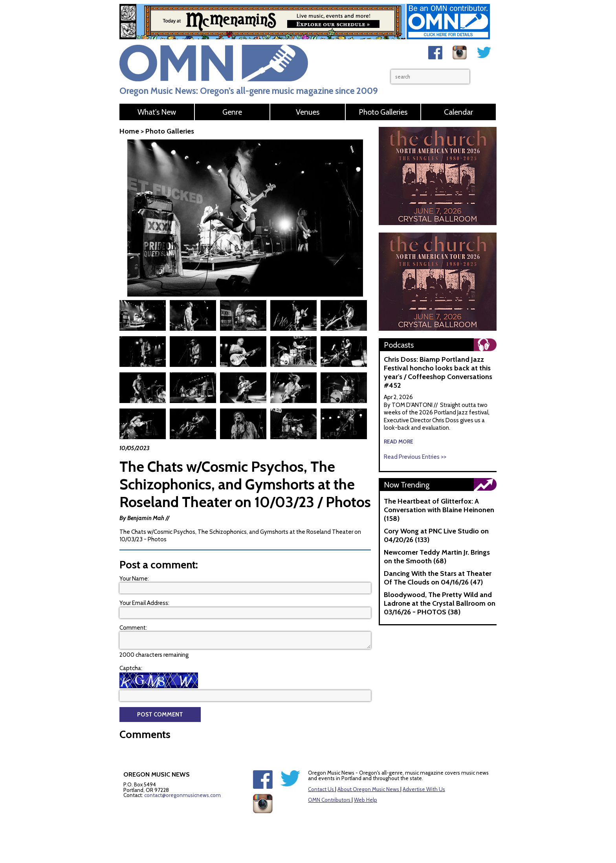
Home (129, 131)
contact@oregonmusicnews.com (182, 795)
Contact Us (321, 789)
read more (399, 442)
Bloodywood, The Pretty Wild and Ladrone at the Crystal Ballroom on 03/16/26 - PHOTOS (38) (440, 603)
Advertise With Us (424, 789)
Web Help (366, 800)
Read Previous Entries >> (415, 457)
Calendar (458, 112)
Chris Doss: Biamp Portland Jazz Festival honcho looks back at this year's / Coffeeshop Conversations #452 (438, 372)
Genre (232, 112)
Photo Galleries (383, 112)
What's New (157, 112)
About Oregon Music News (368, 789)
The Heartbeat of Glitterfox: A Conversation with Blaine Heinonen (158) (439, 510)
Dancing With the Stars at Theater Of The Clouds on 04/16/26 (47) (438, 578)
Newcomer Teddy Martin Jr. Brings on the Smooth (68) (437, 557)
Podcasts (399, 345)
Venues (308, 112)
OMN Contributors (329, 800)
